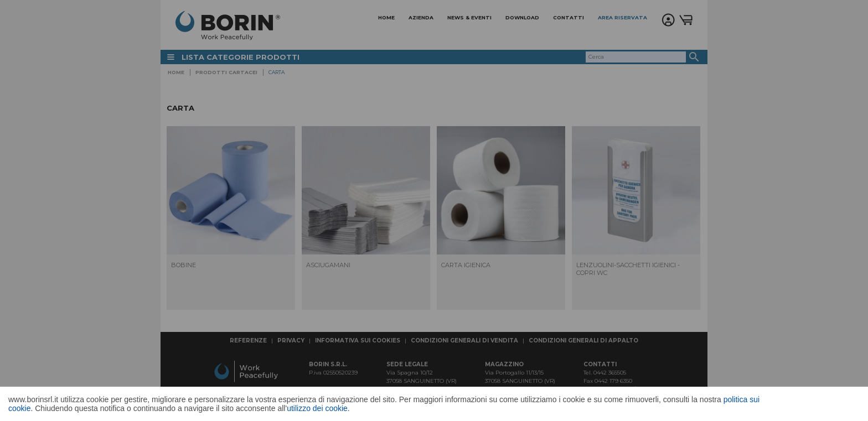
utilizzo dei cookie (317, 408)
